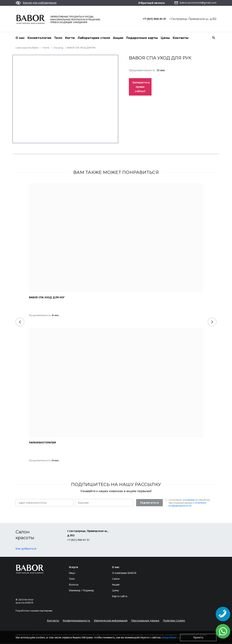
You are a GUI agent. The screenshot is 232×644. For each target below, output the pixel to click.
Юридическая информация (111, 621)
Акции (118, 38)
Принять (198, 637)
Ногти (70, 38)
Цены (165, 38)
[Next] (212, 322)
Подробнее (169, 637)
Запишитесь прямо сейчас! (141, 87)
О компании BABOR (124, 573)
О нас (20, 38)
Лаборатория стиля (94, 38)
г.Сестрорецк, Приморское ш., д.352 (193, 19)
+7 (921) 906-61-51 (154, 19)
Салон (116, 579)
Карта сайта (120, 596)
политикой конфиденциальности (187, 504)
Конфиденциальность (76, 621)
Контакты (181, 38)
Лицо (72, 573)
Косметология (39, 38)
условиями (189, 500)
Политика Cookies (174, 621)
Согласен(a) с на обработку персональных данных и (189, 503)
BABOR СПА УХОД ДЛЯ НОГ (47, 297)
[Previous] (20, 322)
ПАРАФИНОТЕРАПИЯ (42, 443)
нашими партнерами (41, 611)
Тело (58, 38)
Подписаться (149, 503)
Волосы (74, 585)
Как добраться (26, 549)
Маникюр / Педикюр (81, 590)
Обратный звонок (151, 3)
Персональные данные (145, 621)
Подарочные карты (142, 38)
